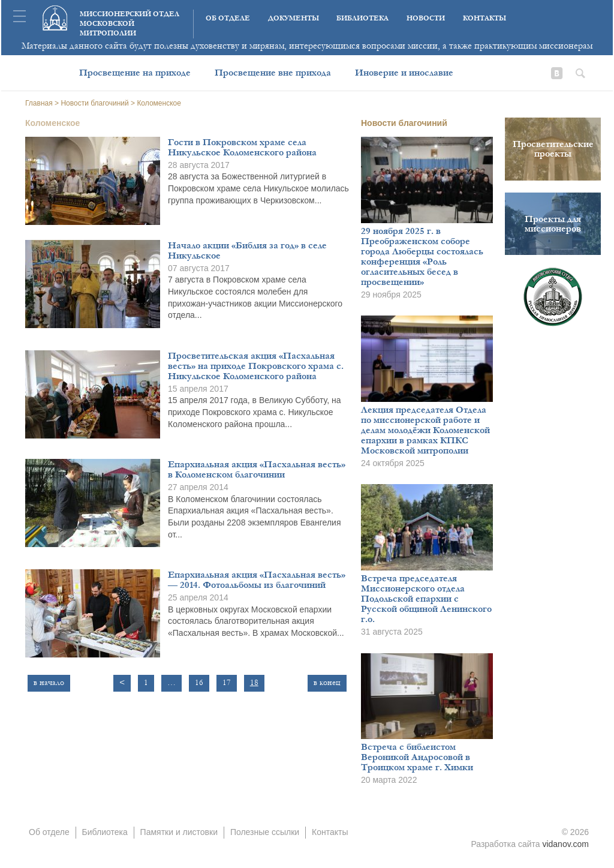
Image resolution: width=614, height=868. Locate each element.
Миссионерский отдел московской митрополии (130, 24)
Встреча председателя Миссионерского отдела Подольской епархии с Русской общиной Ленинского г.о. (426, 599)
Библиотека (362, 18)
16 (199, 683)
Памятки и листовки (179, 832)
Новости (426, 18)
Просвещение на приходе (135, 73)
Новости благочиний (404, 123)
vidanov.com (565, 844)
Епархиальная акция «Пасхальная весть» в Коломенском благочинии (257, 469)
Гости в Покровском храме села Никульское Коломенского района (242, 147)
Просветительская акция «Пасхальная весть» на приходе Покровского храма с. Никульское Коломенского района (256, 366)
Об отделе (228, 18)
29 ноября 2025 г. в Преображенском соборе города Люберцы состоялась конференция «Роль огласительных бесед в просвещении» (422, 256)
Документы (294, 18)
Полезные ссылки (265, 832)
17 (227, 683)
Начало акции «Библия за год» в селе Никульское (247, 250)
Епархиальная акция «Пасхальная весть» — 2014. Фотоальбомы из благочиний (257, 580)
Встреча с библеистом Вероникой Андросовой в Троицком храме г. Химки (417, 757)
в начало (49, 683)
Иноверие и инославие (404, 73)
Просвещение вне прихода (273, 73)
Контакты (484, 18)
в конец (327, 683)
